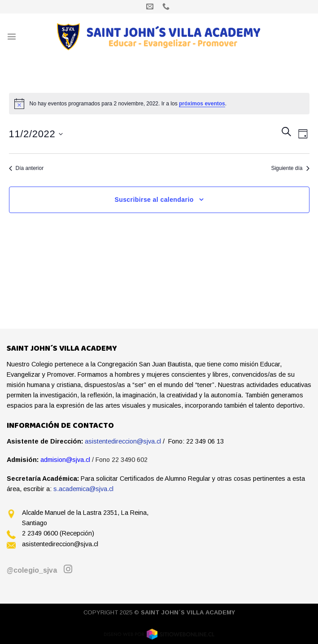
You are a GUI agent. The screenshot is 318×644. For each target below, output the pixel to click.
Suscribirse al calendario (154, 200)
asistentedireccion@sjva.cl (123, 441)
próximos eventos (202, 104)
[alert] (159, 104)
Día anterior (26, 168)
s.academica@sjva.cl (83, 489)
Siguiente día (290, 168)
